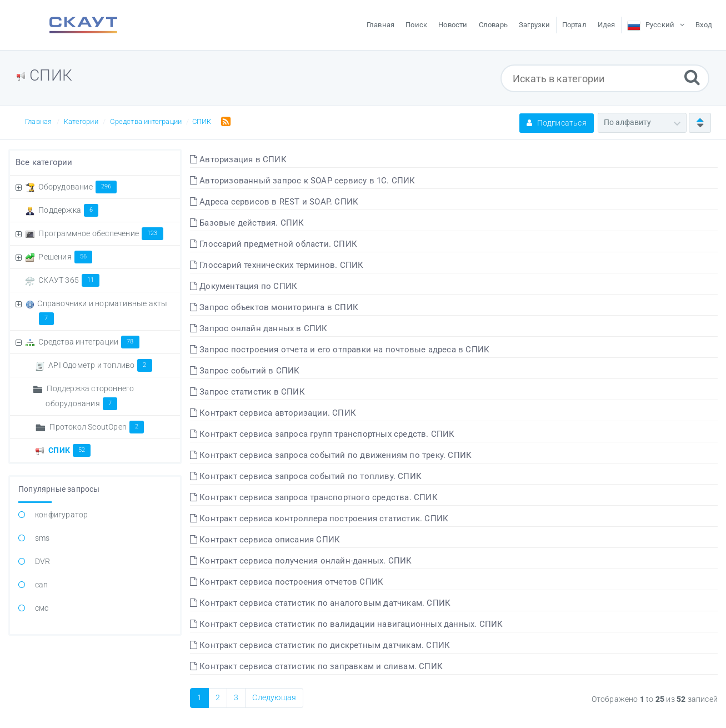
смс (42, 608)
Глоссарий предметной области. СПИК (274, 244)
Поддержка (68, 210)
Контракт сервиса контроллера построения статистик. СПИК (319, 518)
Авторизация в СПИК (238, 159)
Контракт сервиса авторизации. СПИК (273, 413)
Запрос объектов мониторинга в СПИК (274, 307)
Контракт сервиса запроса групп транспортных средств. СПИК (322, 434)
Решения (65, 257)
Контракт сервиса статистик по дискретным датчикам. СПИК (320, 645)
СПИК (202, 121)
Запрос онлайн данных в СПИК (259, 328)
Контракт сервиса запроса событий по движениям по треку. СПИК (331, 455)
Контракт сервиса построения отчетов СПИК (287, 582)
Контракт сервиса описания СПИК (265, 540)
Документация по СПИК (244, 286)
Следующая (274, 697)
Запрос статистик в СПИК (247, 392)
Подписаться (557, 123)
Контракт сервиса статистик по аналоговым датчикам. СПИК (320, 603)
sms (42, 538)
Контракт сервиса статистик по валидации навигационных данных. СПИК (347, 624)
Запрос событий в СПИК (245, 371)
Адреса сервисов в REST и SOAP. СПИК (274, 202)
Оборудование (77, 187)
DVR (43, 561)
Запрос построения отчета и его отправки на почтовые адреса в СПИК (340, 350)
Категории (81, 121)
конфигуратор (61, 515)
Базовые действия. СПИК (247, 223)
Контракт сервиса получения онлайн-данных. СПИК (301, 561)
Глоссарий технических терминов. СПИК (277, 265)
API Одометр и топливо (100, 365)
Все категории (44, 162)
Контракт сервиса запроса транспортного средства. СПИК (314, 497)
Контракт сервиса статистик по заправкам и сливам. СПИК (316, 666)
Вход (704, 25)
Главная (38, 121)
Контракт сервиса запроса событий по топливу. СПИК (306, 476)
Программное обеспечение (101, 233)
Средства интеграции (146, 121)
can (42, 585)
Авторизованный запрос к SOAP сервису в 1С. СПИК (303, 181)
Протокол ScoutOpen (97, 427)
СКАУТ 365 (69, 280)
